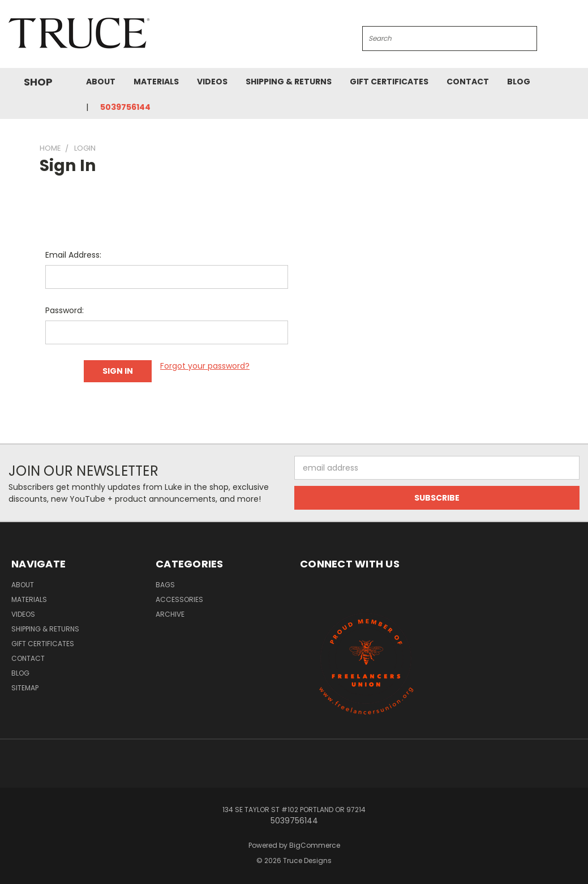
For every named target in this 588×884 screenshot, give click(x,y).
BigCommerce (315, 844)
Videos (212, 82)
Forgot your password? (205, 366)
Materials (156, 82)
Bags (165, 583)
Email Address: (73, 255)
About (101, 82)
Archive (170, 612)
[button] (366, 662)
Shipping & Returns (289, 82)
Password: (65, 310)
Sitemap (25, 686)
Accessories (179, 598)
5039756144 (125, 107)
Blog (519, 82)
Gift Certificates (389, 82)
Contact (468, 82)
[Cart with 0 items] (577, 37)
